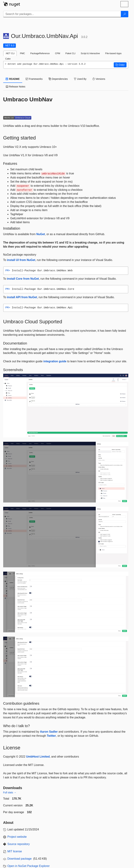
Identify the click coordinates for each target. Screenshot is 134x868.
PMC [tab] (22, 53)
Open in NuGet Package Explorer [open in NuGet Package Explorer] (29, 866)
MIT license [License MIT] (15, 851)
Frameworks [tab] (34, 79)
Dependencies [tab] (58, 79)
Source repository (19, 844)
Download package (20, 859)
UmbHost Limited (38, 757)
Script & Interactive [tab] (90, 53)
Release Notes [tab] (16, 87)
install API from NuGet (22, 297)
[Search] (125, 14)
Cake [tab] (8, 59)
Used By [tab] (80, 79)
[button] (120, 65)
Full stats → (10, 792)
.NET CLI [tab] (10, 53)
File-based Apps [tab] (113, 53)
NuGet (41, 234)
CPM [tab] (57, 53)
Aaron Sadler (49, 732)
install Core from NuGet (23, 279)
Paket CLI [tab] (70, 53)
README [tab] (13, 79)
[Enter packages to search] (62, 14)
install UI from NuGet (21, 260)
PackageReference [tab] (40, 53)
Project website (17, 837)
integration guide (55, 361)
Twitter (51, 736)
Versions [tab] (99, 79)
